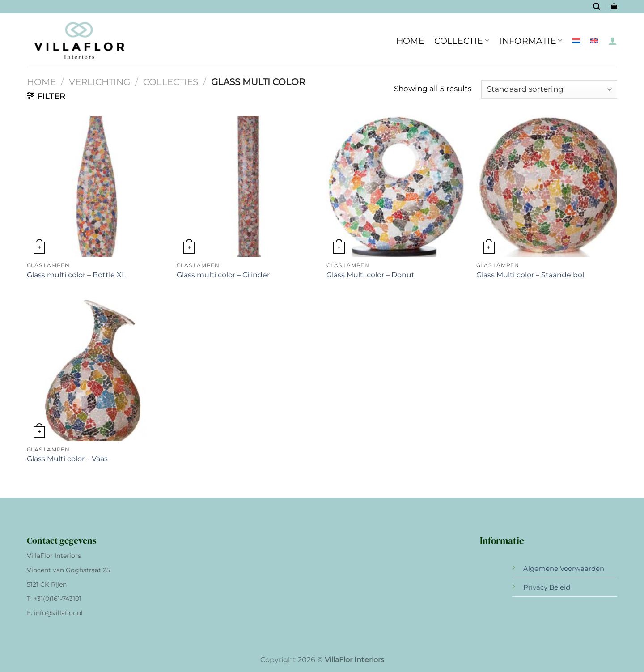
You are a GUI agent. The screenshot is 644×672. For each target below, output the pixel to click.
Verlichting (100, 82)
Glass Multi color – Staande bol (530, 275)
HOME (411, 41)
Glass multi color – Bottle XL (76, 275)
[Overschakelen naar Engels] (594, 41)
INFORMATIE (531, 41)
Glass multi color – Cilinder (223, 275)
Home (41, 82)
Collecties (171, 82)
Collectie (462, 41)
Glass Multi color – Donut (371, 275)
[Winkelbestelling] (549, 89)
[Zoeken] (597, 6)
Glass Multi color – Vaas (67, 459)
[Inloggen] (613, 41)
